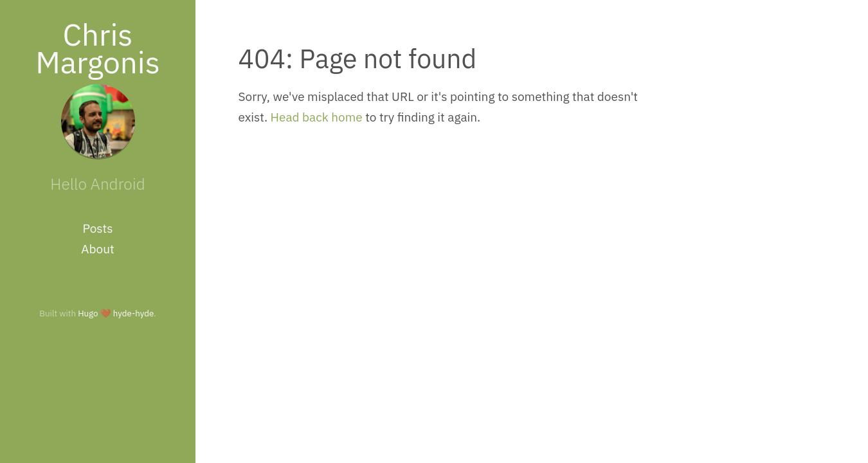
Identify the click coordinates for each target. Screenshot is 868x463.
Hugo (88, 313)
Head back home (317, 117)
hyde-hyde (133, 313)
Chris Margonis (98, 48)
